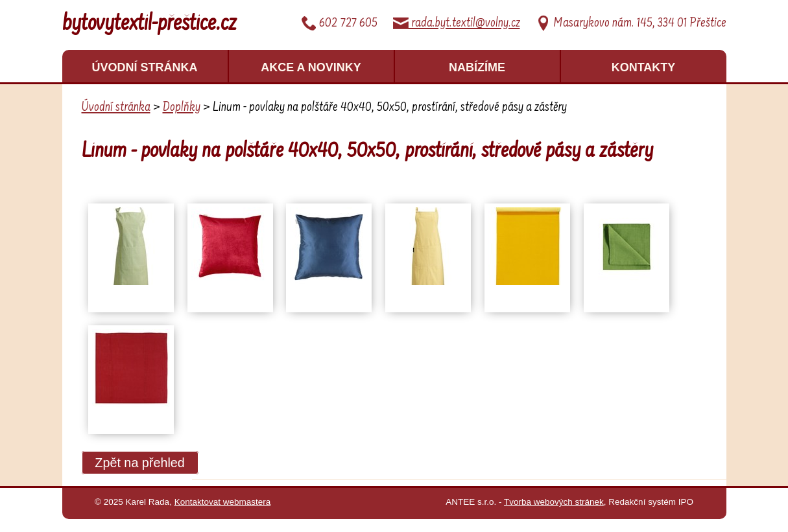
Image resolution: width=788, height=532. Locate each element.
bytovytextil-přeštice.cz (149, 25)
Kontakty (644, 67)
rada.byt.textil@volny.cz (457, 23)
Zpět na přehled (140, 463)
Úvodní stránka (144, 67)
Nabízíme (477, 67)
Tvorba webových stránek (554, 502)
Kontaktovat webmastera (223, 502)
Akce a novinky (311, 67)
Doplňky (182, 108)
